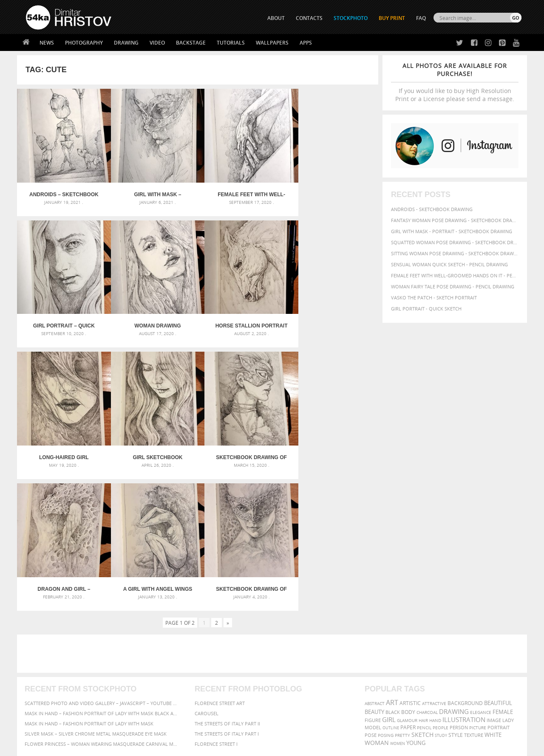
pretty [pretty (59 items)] (402, 593)
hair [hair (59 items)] (423, 578)
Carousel (207, 571)
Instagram (294, 677)
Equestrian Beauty (115, 727)
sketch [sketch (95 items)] (422, 593)
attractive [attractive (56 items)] (434, 561)
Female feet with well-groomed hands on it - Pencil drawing (455, 275)
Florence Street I (216, 602)
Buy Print (392, 18)
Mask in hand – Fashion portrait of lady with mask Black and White (102, 571)
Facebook (293, 666)
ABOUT (276, 18)
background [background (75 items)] (465, 561)
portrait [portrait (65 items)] (499, 585)
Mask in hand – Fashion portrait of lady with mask (89, 582)
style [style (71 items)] (456, 593)
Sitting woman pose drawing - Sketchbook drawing (455, 253)
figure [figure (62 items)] (373, 578)
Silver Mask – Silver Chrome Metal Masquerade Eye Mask (96, 592)
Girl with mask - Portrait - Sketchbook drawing (452, 231)
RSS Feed (203, 727)
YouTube (292, 699)
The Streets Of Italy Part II (227, 582)
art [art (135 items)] (392, 561)
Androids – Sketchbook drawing (62, 191)
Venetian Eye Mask (165, 727)
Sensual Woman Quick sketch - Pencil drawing (449, 264)
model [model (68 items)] (373, 585)
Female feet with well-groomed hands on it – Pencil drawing (243, 191)
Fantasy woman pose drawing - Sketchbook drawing (455, 220)
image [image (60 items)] (494, 578)
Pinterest (293, 688)
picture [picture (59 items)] (478, 586)
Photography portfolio (57, 676)
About (157, 654)
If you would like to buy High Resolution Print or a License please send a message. (455, 82)
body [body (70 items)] (408, 570)
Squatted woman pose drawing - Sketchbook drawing (455, 242)
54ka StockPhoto (47, 665)
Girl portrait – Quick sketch (333, 191)
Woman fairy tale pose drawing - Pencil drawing (453, 286)
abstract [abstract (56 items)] (375, 561)
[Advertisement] (274, 512)
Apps (306, 43)
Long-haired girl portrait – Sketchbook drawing (243, 319)
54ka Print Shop (45, 654)
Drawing (126, 43)
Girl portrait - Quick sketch (426, 309)
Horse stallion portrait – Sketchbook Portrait (153, 319)
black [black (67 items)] (393, 570)
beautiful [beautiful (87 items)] (498, 561)
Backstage (191, 43)
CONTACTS (309, 18)
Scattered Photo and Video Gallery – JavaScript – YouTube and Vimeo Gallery (102, 561)
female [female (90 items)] (503, 570)
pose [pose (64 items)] (371, 593)
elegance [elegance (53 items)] (481, 571)
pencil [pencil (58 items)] (424, 586)
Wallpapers (272, 43)
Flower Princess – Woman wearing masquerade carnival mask (102, 602)
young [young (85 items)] (416, 601)
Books (157, 676)
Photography (84, 43)
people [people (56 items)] (441, 586)
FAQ (421, 18)
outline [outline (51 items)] (391, 586)
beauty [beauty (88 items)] (374, 570)
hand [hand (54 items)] (435, 579)
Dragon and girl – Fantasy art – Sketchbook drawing (152, 447)
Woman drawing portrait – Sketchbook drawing (62, 319)
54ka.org (96, 746)
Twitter (291, 655)
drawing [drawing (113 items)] (454, 570)
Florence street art (220, 561)
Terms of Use (143, 746)
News (47, 43)
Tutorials (231, 43)
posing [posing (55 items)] (386, 594)
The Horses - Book (48, 686)
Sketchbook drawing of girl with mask (333, 447)
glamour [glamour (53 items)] (407, 579)
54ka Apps (37, 697)
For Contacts (166, 697)
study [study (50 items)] (441, 594)
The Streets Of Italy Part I (227, 592)
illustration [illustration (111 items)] (464, 578)
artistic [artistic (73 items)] (410, 561)
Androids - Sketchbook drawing (432, 209)
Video (157, 43)
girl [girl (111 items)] (389, 578)
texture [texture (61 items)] (474, 593)
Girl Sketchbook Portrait (333, 319)
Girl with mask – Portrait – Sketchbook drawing (153, 191)
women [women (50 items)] (398, 602)
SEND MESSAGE (447, 671)
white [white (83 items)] (493, 593)
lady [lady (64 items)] (508, 578)
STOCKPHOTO (351, 18)
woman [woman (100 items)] (377, 601)
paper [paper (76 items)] (408, 585)
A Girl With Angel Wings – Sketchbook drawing (243, 447)
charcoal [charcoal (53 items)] (427, 571)
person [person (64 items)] (459, 586)
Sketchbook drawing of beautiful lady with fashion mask (62, 447)
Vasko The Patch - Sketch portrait (434, 298)
